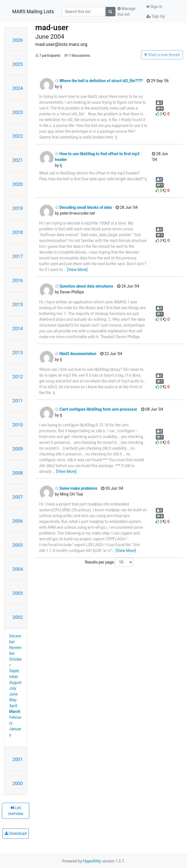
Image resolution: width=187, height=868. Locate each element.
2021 (18, 160)
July (13, 688)
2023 (18, 112)
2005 (18, 545)
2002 (18, 617)
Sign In (154, 7)
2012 (18, 377)
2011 (18, 401)
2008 (18, 473)
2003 (18, 593)
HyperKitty (92, 861)
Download (16, 833)
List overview (16, 811)
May (13, 700)
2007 (18, 497)
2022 (18, 136)
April (13, 706)
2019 (18, 208)
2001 (18, 759)
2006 (18, 521)
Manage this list (127, 11)
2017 (18, 256)
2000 (18, 783)
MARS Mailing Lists (33, 12)
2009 (18, 449)
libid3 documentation (76, 354)
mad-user (52, 28)
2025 (18, 64)
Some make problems (76, 488)
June (14, 694)
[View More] (77, 270)
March (15, 711)
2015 (18, 304)
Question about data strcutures (84, 286)
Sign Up (156, 16)
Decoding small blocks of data (83, 207)
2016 (18, 280)
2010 (18, 425)
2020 (18, 184)
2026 (18, 40)
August (15, 682)
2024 (18, 88)
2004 (18, 569)
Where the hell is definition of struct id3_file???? (99, 81)
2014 (18, 329)
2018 (18, 232)
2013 (18, 353)
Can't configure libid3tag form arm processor (96, 409)
